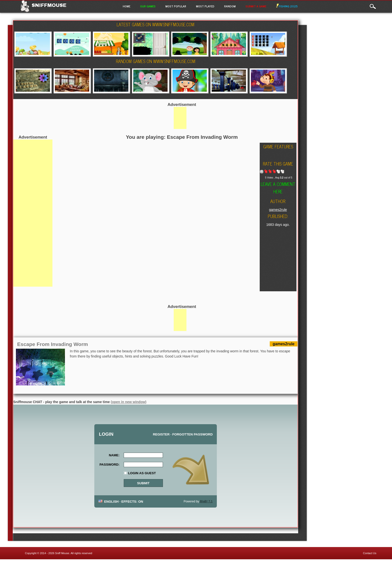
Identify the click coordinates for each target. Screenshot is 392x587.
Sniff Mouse (62, 553)
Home (127, 6)
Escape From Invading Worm (53, 344)
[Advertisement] (33, 213)
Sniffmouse (49, 5)
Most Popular (176, 6)
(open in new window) (129, 402)
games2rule (278, 210)
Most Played (205, 6)
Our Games (148, 6)
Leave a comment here (278, 188)
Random (230, 6)
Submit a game (256, 6)
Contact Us (370, 553)
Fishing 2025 (287, 6)
